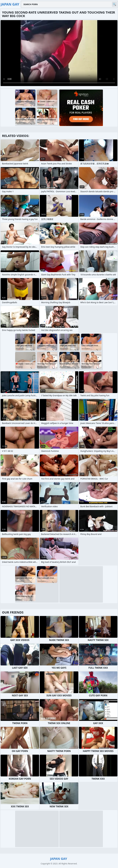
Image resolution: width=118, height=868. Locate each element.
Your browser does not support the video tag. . (59, 53)
